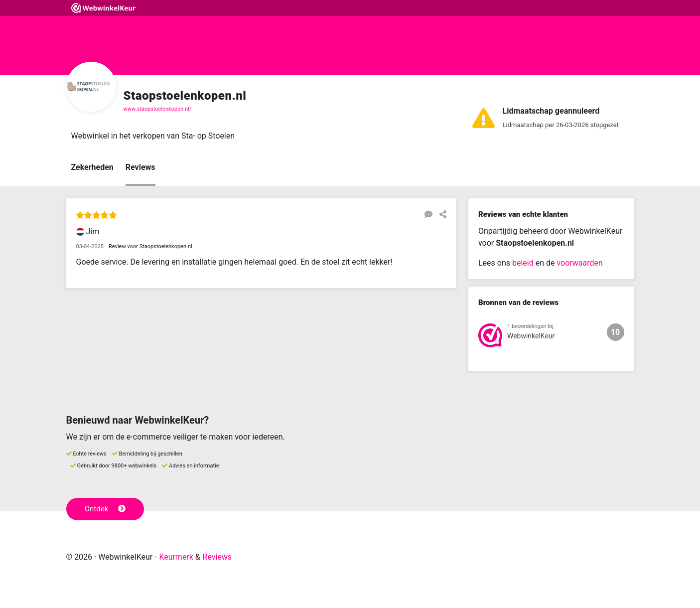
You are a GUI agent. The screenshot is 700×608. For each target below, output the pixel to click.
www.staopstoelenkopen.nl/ (158, 109)
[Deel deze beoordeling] (440, 215)
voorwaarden (579, 263)
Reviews (140, 168)
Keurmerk (176, 557)
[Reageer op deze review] (426, 215)
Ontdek (105, 509)
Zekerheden (92, 168)
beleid (523, 263)
